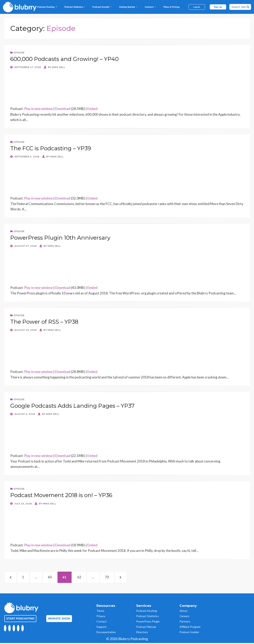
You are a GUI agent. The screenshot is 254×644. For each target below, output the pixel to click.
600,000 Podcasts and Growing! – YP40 (64, 59)
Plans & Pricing (171, 7)
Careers (184, 617)
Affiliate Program (190, 628)
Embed (92, 109)
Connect (151, 7)
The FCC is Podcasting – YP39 (51, 148)
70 (118, 577)
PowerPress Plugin (148, 622)
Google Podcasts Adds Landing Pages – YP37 (72, 406)
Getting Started (128, 7)
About (183, 612)
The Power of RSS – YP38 (44, 322)
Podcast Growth (102, 7)
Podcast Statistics (75, 7)
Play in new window (38, 109)
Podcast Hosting (47, 7)
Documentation (106, 633)
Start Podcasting (20, 619)
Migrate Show (59, 619)
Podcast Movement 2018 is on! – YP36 (61, 495)
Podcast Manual (146, 628)
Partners (185, 622)
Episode (19, 52)
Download (63, 109)
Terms (100, 612)
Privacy (101, 617)
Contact (102, 622)
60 (56, 577)
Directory (142, 633)
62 (88, 577)
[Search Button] (248, 7)
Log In (197, 7)
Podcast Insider (189, 633)
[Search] (240, 7)
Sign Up (218, 7)
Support (102, 628)
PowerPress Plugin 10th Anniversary (60, 238)
